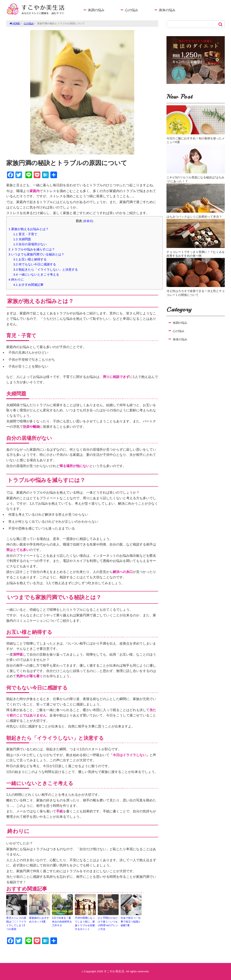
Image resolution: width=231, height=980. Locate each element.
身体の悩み (167, 10)
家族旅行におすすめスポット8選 (39, 920)
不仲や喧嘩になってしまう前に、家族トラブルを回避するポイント (85, 924)
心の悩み (132, 10)
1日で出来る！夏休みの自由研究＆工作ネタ (62, 922)
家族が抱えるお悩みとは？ (29, 229)
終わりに (16, 279)
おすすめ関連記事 (28, 285)
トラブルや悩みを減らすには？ (32, 249)
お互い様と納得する (30, 259)
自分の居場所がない (30, 244)
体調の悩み (96, 10)
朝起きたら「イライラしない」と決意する (46, 269)
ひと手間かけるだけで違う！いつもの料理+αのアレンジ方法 (108, 924)
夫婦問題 (22, 239)
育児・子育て (25, 234)
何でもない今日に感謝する (35, 264)
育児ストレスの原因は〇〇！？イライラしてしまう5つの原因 (16, 924)
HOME (15, 23)
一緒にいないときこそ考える (36, 274)
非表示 (88, 221)
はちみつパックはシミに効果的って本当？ (194, 217)
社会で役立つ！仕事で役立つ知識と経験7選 (131, 922)
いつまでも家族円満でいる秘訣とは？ (36, 254)
